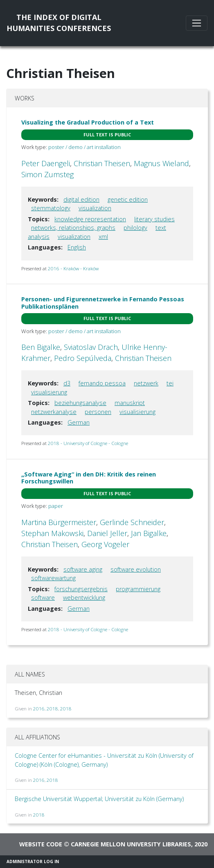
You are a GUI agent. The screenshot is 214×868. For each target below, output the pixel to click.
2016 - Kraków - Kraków (73, 268)
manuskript (130, 403)
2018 (52, 709)
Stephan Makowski (52, 533)
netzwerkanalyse (54, 412)
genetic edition (128, 199)
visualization (95, 208)
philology (135, 228)
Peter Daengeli (46, 163)
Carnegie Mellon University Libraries (131, 844)
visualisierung (49, 392)
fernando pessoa (102, 383)
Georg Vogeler (105, 544)
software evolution (136, 569)
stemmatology (51, 208)
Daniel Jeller (107, 533)
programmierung (138, 589)
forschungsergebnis (81, 589)
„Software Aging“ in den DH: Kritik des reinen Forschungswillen (89, 478)
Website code (41, 844)
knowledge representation (90, 219)
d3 (67, 383)
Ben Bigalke (41, 347)
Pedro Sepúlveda (83, 358)
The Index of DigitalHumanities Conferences (59, 23)
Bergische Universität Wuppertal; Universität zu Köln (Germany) (99, 799)
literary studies (154, 219)
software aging (83, 569)
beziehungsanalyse (80, 403)
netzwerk (146, 383)
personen (98, 412)
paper (56, 506)
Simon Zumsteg (47, 174)
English (77, 247)
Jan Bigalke (149, 533)
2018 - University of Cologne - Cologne (88, 443)
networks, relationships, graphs (73, 228)
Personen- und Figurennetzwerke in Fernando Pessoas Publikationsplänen (103, 303)
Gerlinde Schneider (132, 522)
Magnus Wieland (161, 163)
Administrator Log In (33, 861)
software (43, 598)
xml (103, 237)
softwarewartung (53, 578)
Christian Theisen (102, 163)
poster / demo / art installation (84, 147)
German (79, 422)
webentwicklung (84, 598)
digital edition (81, 199)
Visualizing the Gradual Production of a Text (88, 122)
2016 (39, 709)
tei (170, 383)
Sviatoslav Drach (91, 347)
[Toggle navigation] (197, 23)
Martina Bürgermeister (59, 522)
